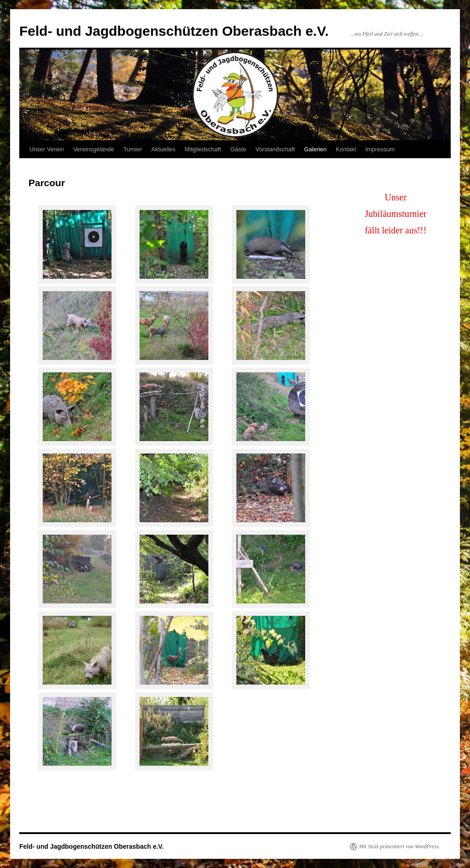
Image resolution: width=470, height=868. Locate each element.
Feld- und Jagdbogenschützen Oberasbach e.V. (174, 31)
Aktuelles (164, 149)
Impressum (380, 149)
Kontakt (346, 149)
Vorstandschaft (275, 149)
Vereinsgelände (94, 149)
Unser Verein (47, 149)
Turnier (133, 149)
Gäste (238, 149)
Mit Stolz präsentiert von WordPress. (399, 846)
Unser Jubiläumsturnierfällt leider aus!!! (396, 214)
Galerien (315, 149)
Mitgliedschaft (203, 149)
